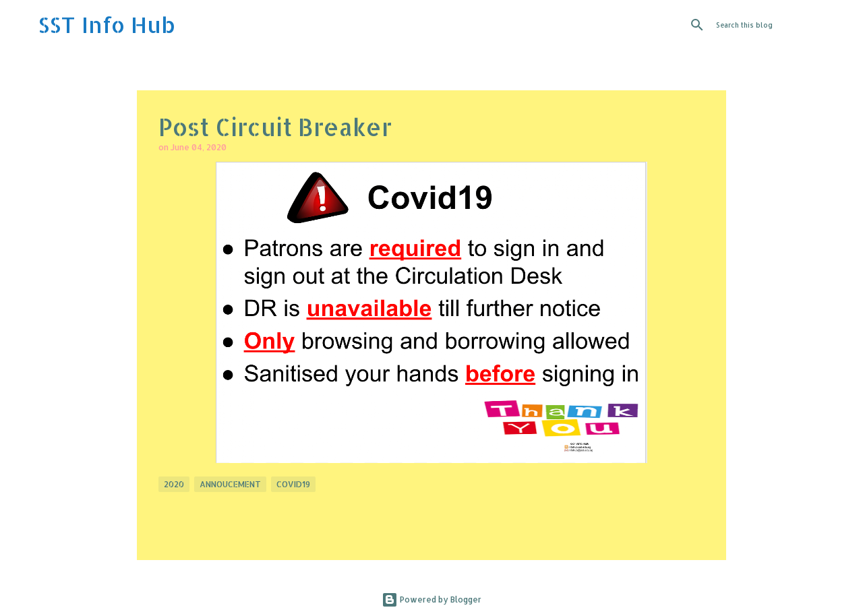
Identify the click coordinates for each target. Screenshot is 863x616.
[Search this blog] (781, 25)
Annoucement (230, 484)
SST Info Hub (107, 25)
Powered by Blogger (431, 599)
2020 (174, 484)
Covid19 (293, 484)
